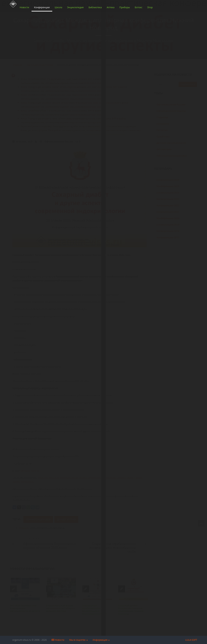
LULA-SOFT (191, 640)
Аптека (110, 7)
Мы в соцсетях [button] (78, 640)
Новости (24, 7)
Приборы (125, 7)
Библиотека (95, 7)
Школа (58, 7)
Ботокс (138, 7)
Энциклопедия (75, 7)
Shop (150, 7)
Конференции (42, 7)
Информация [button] (101, 640)
